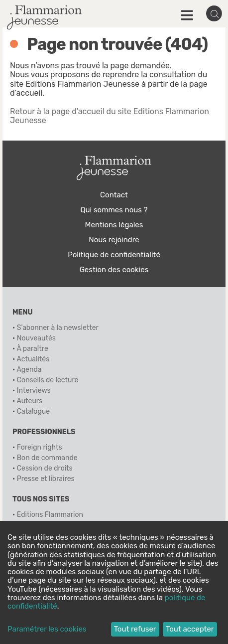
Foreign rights (40, 447)
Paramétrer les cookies (47, 629)
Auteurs (29, 401)
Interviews (34, 391)
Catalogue (33, 411)
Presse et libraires (46, 479)
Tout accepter (190, 629)
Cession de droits (45, 468)
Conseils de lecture (48, 380)
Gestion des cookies (114, 270)
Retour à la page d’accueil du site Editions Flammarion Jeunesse (110, 116)
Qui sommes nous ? (114, 210)
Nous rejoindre (114, 240)
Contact (114, 195)
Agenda (29, 370)
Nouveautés (36, 338)
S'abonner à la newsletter (58, 328)
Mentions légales (114, 225)
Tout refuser (135, 629)
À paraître (32, 349)
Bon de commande (47, 458)
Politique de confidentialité (114, 255)
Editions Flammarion (50, 515)
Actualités (33, 359)
